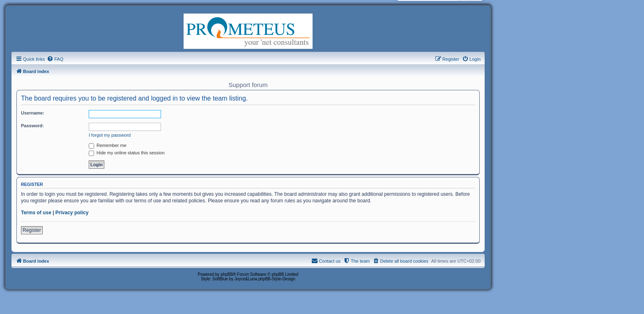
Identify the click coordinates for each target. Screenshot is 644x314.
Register (32, 230)
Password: (32, 126)
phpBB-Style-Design (277, 279)
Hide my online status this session (127, 153)
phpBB (227, 274)
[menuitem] (55, 59)
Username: (33, 113)
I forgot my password (110, 135)
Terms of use (36, 213)
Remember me (108, 145)
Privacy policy (72, 213)
